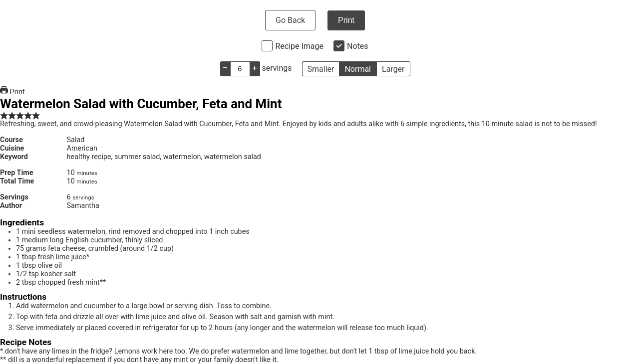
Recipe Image (299, 46)
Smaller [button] (321, 69)
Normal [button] (358, 69)
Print (346, 20)
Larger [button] (393, 69)
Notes (358, 46)
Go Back (290, 20)
